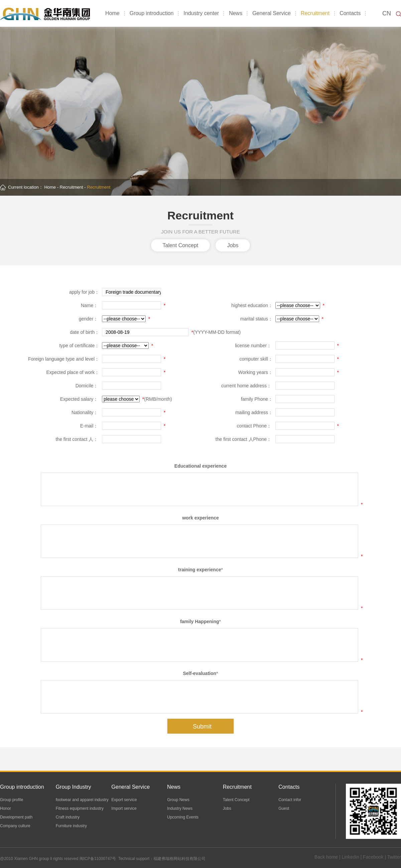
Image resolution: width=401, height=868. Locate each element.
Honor (6, 808)
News (236, 13)
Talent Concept (181, 245)
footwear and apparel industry (82, 800)
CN (387, 13)
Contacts (350, 13)
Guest (284, 808)
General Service (272, 13)
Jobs (233, 245)
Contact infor (290, 800)
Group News (178, 800)
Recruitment (315, 13)
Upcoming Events (183, 817)
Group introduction (152, 13)
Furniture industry (71, 826)
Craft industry (68, 817)
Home (112, 13)
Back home (326, 857)
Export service (124, 800)
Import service (124, 808)
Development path (16, 817)
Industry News (180, 808)
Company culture (15, 826)
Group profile (12, 800)
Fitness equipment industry (80, 808)
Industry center (201, 13)
